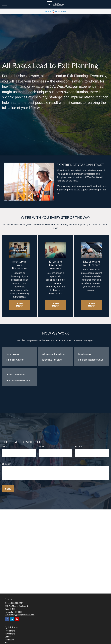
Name (5, 447)
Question (7, 464)
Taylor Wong (13, 354)
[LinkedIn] (12, 619)
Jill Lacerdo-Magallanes (54, 354)
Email (41, 447)
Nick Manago (85, 354)
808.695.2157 (17, 603)
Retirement (10, 631)
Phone (79, 447)
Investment (10, 634)
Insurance (9, 640)
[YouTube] (17, 619)
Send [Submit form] (8, 489)
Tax (7, 643)
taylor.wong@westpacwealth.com (20, 615)
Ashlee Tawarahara (16, 374)
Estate (8, 637)
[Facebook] (7, 619)
